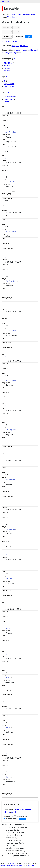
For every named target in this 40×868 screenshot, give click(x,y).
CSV (17, 46)
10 (6, 555)
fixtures (10, 2)
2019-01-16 (8, 68)
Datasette (12, 864)
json (13, 46)
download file (21, 816)
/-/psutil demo (12, 17)
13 (6, 704)
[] (4, 81)
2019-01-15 (8, 66)
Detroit (6, 102)
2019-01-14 (8, 63)
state (24, 50)
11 (6, 604)
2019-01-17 (8, 71)
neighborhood (32, 50)
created (19, 50)
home (4, 2)
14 (6, 753)
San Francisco (9, 97)
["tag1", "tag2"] (9, 84)
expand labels (11, 819)
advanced (24, 46)
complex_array (7, 53)
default (17, 809)
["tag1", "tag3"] (9, 86)
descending (19, 37)
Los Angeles (8, 99)
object (13, 812)
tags (15, 53)
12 (6, 654)
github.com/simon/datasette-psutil (25, 15)
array (22, 809)
